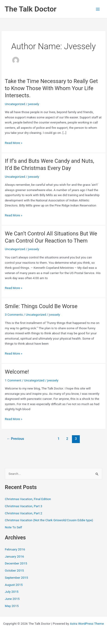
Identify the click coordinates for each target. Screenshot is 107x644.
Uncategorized (15, 104)
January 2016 (14, 556)
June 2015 (12, 599)
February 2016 (15, 549)
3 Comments (14, 315)
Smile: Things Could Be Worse (41, 306)
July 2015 (12, 592)
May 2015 (12, 606)
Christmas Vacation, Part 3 (24, 506)
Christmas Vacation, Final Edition (28, 499)
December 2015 (16, 563)
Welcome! (17, 372)
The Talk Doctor (31, 9)
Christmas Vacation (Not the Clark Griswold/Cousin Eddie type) (49, 520)
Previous (15, 439)
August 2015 (14, 585)
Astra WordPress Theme (87, 624)
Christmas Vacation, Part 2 (24, 513)
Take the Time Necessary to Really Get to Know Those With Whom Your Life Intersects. (51, 88)
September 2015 (16, 578)
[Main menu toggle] (98, 9)
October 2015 (14, 570)
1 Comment (13, 380)
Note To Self (13, 527)
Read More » (14, 143)
